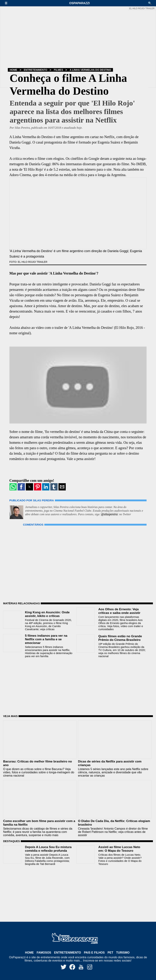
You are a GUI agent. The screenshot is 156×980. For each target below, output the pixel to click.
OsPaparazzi (79, 3)
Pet (110, 953)
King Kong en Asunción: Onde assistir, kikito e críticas (47, 614)
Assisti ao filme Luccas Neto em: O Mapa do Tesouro (119, 849)
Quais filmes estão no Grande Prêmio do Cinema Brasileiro (120, 638)
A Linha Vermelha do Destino (90, 70)
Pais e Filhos (94, 953)
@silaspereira (109, 514)
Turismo (123, 953)
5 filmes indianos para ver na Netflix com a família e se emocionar (46, 639)
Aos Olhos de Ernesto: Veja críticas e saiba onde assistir (119, 611)
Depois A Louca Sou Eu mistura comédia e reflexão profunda (48, 849)
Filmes (58, 70)
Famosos (44, 953)
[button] (8, 3)
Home (13, 70)
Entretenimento (36, 70)
